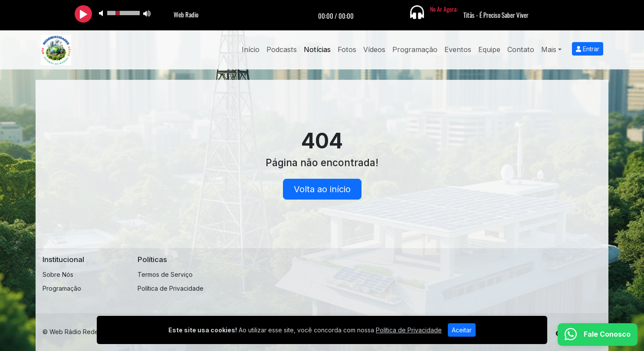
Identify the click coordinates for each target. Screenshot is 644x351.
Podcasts (282, 49)
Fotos (347, 49)
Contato (521, 49)
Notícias (317, 49)
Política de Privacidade (171, 288)
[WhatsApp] (598, 335)
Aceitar (462, 330)
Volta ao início (322, 189)
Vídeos (374, 49)
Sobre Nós (58, 274)
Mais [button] (549, 49)
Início (251, 49)
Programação (415, 49)
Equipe (489, 49)
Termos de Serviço (165, 274)
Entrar (588, 49)
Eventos (458, 49)
